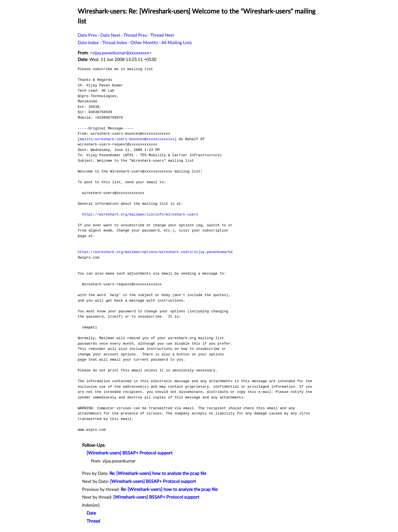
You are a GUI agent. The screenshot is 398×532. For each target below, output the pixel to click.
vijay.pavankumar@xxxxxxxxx (121, 53)
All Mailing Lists (177, 43)
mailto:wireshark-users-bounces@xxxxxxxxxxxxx (127, 139)
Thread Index (115, 43)
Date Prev (87, 35)
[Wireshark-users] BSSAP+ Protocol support (130, 453)
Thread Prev (135, 35)
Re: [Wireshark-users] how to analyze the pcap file (158, 474)
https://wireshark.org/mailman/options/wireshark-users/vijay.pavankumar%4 (155, 252)
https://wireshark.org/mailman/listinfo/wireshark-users (140, 214)
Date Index (88, 43)
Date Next (110, 35)
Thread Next (162, 35)
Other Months (144, 43)
